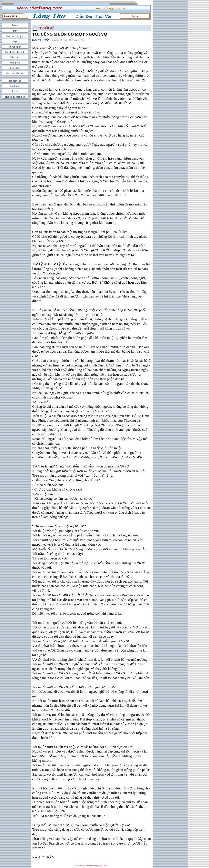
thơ (15, 31)
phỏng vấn (15, 63)
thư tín (15, 91)
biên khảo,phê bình (15, 52)
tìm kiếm (15, 86)
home (15, 25)
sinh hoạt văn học (15, 73)
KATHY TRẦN (41, 40)
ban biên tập (15, 81)
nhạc (15, 41)
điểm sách (15, 57)
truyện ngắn (15, 47)
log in (135, 16)
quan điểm (15, 68)
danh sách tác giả (15, 36)
